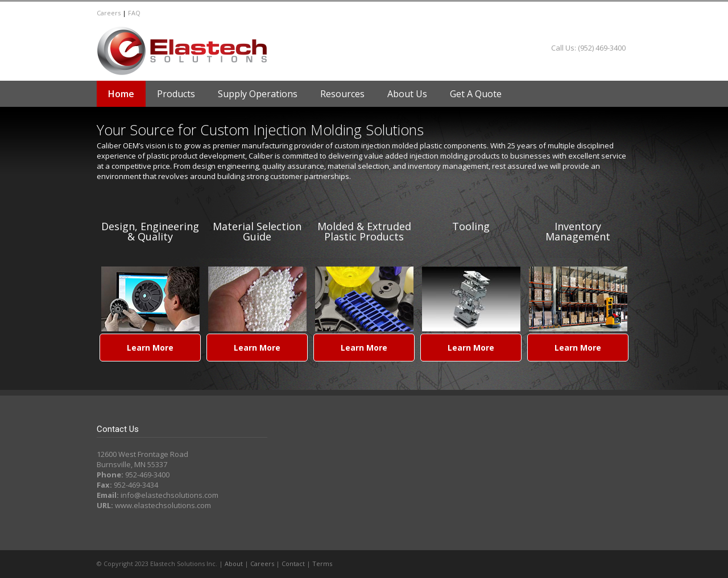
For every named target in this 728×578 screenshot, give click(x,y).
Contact (293, 564)
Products (176, 94)
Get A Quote (476, 94)
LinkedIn (620, 13)
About (234, 564)
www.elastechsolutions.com (163, 505)
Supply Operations (258, 94)
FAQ (134, 13)
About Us (407, 94)
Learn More (150, 348)
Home (121, 94)
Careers (109, 13)
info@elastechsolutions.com (169, 495)
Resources (342, 94)
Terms (322, 564)
